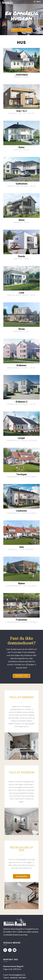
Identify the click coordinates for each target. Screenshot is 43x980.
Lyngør (21, 438)
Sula (21, 547)
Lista (21, 293)
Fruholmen (21, 620)
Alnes (22, 220)
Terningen (22, 474)
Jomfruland (21, 75)
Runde (22, 256)
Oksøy (21, 329)
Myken (21, 583)
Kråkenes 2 (21, 402)
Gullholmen (22, 184)
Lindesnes (22, 511)
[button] (21, 30)
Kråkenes (21, 365)
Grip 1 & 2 (21, 111)
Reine (21, 147)
